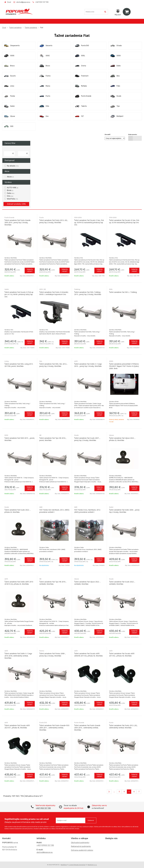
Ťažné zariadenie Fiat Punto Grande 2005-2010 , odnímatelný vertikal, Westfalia (87, 728)
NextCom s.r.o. (92, 865)
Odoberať (91, 820)
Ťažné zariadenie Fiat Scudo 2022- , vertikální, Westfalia (122, 583)
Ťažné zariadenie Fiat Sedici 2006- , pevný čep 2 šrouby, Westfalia (124, 511)
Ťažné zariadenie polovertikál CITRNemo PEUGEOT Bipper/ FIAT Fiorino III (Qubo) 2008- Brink (124, 366)
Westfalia (12, 199)
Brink (10, 190)
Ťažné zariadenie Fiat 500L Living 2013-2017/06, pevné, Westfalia (19, 365)
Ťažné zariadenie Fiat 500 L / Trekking (123, 292)
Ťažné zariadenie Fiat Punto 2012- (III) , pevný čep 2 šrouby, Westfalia (54, 221)
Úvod (9, 2)
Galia (11, 193)
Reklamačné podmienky (81, 846)
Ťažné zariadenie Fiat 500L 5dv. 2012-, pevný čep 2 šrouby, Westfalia (53, 365)
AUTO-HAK (13, 188)
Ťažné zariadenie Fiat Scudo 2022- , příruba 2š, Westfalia (17, 511)
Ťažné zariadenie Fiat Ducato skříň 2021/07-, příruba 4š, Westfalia (17, 727)
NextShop (64, 865)
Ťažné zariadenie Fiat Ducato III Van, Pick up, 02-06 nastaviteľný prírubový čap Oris (124, 221)
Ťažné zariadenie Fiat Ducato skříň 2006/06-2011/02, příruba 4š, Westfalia (88, 655)
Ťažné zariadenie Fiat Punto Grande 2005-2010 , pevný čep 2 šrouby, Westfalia (17, 222)
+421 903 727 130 (42, 2)
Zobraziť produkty (16, 204)
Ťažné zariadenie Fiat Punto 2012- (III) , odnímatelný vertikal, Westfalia (123, 727)
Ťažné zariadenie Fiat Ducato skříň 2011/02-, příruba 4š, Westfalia (122, 655)
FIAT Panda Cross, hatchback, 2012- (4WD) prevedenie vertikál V (87, 511)
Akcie (10, 177)
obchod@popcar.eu (23, 2)
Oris (10, 196)
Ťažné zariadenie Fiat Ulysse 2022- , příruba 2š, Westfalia (122, 439)
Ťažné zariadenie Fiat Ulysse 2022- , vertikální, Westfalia (87, 583)
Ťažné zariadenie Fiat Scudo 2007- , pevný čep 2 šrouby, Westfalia (87, 439)
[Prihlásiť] (118, 12)
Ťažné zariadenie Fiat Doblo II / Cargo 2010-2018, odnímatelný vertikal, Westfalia (18, 656)
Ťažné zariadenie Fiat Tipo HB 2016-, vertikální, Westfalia (53, 583)
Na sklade (13, 166)
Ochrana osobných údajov (82, 850)
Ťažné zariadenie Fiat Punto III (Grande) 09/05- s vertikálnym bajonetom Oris (54, 293)
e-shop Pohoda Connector (77, 865)
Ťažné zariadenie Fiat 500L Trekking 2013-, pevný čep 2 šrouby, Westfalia (88, 293)
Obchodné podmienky (80, 843)
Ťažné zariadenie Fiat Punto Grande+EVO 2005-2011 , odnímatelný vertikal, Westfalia (54, 728)
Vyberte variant (30, 270)
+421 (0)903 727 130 (45, 845)
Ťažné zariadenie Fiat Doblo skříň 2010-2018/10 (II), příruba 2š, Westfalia (19, 583)
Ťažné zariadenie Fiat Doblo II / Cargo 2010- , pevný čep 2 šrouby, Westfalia (88, 365)
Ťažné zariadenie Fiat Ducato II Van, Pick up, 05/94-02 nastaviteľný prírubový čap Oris (89, 222)
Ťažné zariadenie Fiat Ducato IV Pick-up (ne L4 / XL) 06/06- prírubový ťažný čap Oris (19, 294)
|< (109, 792)
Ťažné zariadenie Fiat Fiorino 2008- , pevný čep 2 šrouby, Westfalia (53, 655)
